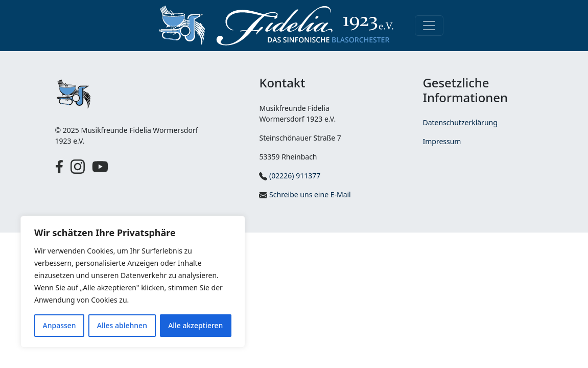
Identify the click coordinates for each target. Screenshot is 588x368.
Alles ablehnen (122, 325)
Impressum (442, 141)
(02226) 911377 (290, 176)
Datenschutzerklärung (460, 122)
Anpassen (60, 325)
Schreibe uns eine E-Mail (305, 194)
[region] (133, 282)
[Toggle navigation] (429, 26)
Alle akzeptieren (195, 325)
